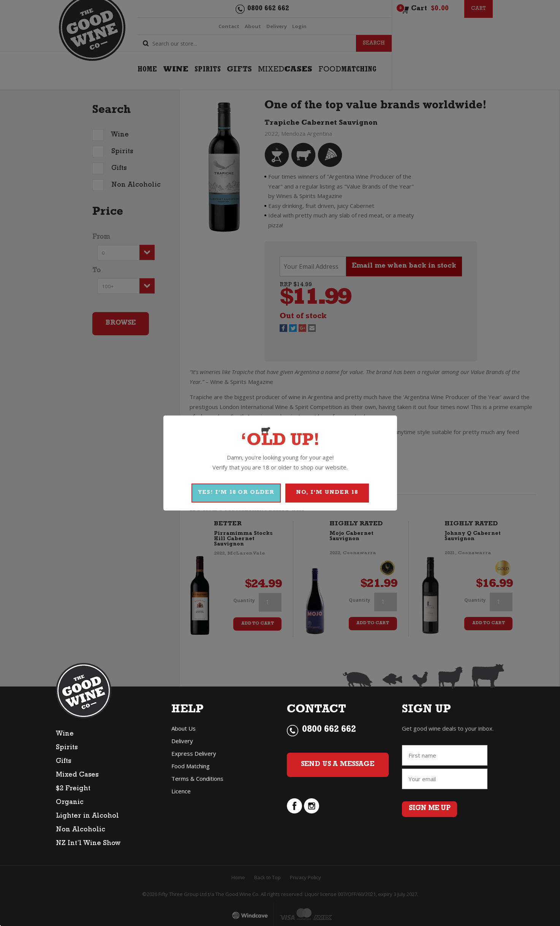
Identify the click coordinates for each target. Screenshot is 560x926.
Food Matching (191, 766)
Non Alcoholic (81, 830)
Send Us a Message (338, 765)
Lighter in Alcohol (87, 817)
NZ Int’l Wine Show (88, 844)
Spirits (67, 748)
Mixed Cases (77, 775)
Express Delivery (194, 753)
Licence (181, 791)
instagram (312, 806)
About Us (184, 728)
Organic (70, 803)
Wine (65, 734)
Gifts (63, 762)
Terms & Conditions (197, 779)
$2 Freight (73, 789)
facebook (294, 806)
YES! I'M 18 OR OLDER (236, 493)
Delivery (182, 741)
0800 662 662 (329, 730)
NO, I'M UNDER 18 (327, 493)
